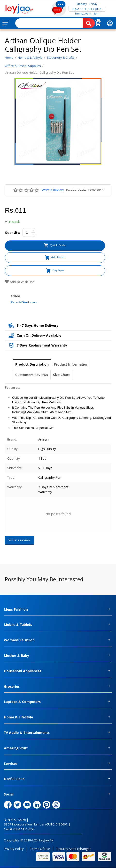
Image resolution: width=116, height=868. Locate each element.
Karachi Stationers (24, 302)
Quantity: (12, 232)
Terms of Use (40, 849)
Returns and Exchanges (74, 849)
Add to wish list (19, 282)
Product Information (71, 364)
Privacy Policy (14, 849)
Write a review (53, 190)
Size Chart (61, 375)
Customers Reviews (32, 375)
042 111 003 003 (87, 9)
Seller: (15, 296)
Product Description (32, 364)
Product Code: (76, 190)
